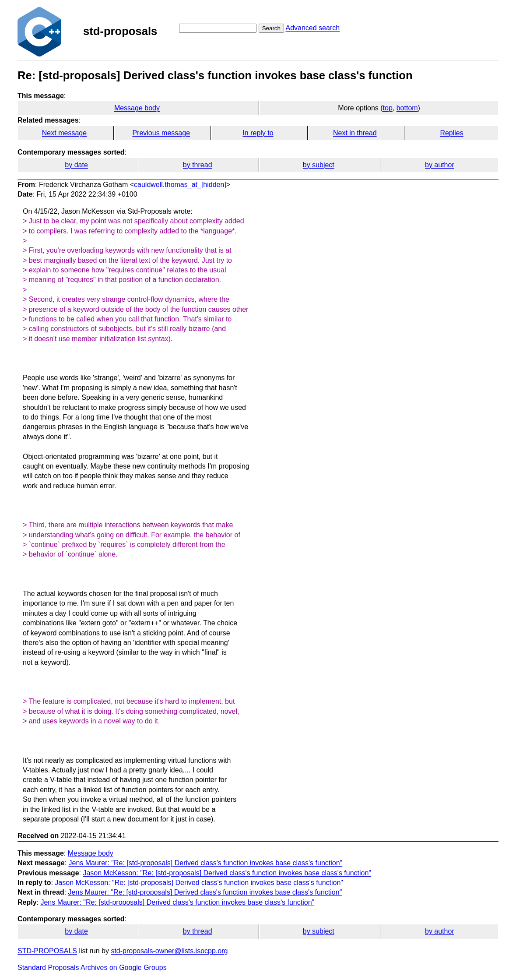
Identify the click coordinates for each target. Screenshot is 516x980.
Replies (451, 133)
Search (271, 28)
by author (440, 165)
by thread (198, 165)
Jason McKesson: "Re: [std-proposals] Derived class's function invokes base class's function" (227, 873)
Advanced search (312, 28)
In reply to (258, 133)
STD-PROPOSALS (47, 951)
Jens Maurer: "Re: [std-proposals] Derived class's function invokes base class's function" (206, 863)
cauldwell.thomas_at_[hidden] (180, 185)
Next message (64, 133)
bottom (407, 108)
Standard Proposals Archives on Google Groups (92, 968)
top (388, 108)
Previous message (161, 133)
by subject (319, 165)
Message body (137, 108)
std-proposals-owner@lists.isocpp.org (169, 951)
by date (76, 165)
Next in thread (355, 133)
